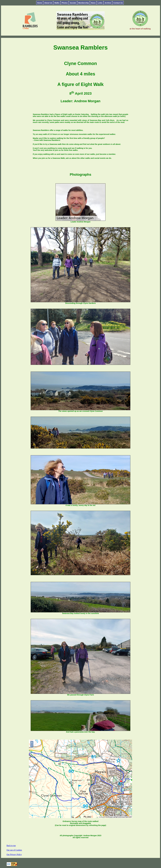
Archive (108, 3)
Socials (73, 3)
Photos (65, 3)
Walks (57, 3)
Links (100, 3)
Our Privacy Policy (14, 854)
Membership (84, 3)
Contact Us (118, 3)
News (93, 3)
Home (40, 3)
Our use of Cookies (14, 850)
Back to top (11, 846)
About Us (48, 3)
